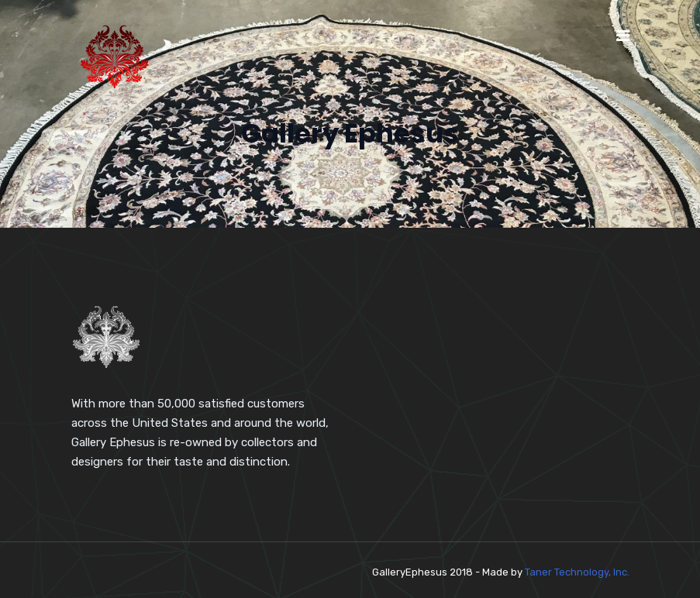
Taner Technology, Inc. (577, 572)
